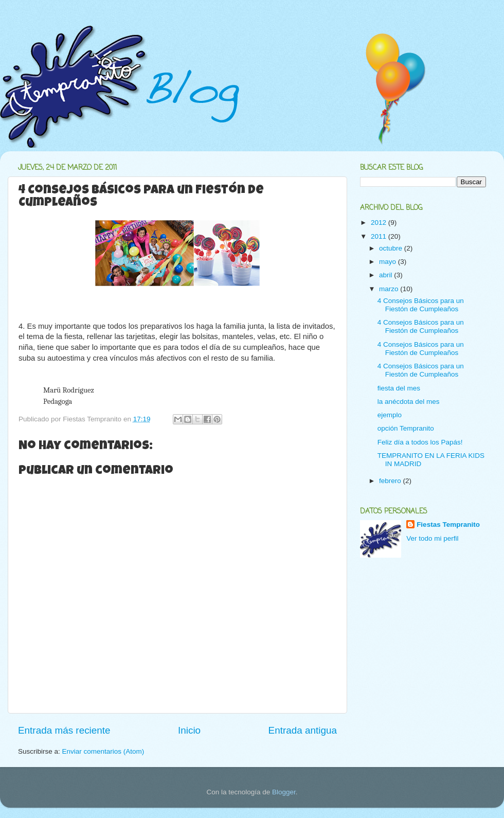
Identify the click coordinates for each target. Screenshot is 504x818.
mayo (389, 262)
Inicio (189, 730)
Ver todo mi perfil (432, 538)
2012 (380, 223)
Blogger (284, 792)
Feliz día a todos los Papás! (420, 442)
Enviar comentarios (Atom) (103, 751)
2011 (380, 236)
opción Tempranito (406, 428)
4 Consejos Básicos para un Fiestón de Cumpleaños (421, 305)
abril (386, 275)
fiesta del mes (399, 388)
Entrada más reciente (64, 730)
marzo (390, 289)
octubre (392, 248)
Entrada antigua (303, 730)
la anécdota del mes (409, 402)
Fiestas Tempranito (448, 524)
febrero (391, 481)
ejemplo (390, 415)
